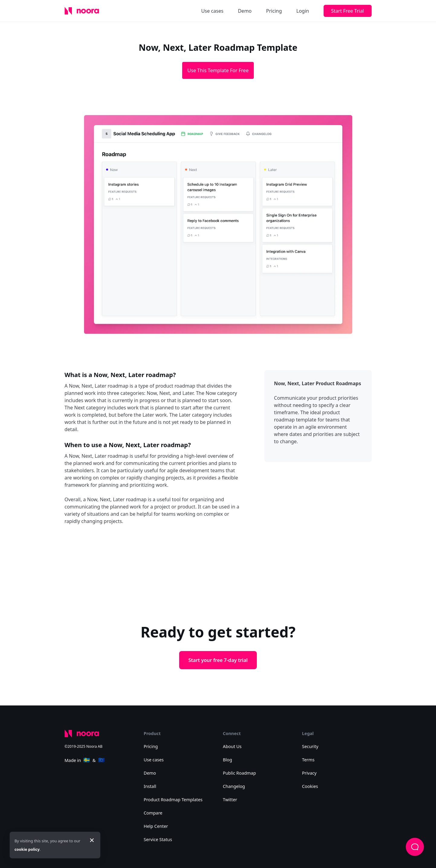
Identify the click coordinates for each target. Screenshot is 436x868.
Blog (228, 760)
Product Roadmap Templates (173, 800)
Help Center (156, 826)
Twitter (230, 800)
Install (150, 786)
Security (310, 746)
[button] (415, 847)
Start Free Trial (348, 11)
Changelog (234, 786)
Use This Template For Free (218, 70)
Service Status (158, 839)
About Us (232, 746)
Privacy (309, 773)
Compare (153, 813)
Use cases (212, 11)
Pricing (274, 11)
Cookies (310, 786)
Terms (308, 760)
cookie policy (27, 849)
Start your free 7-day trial (218, 660)
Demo (245, 11)
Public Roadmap (240, 773)
